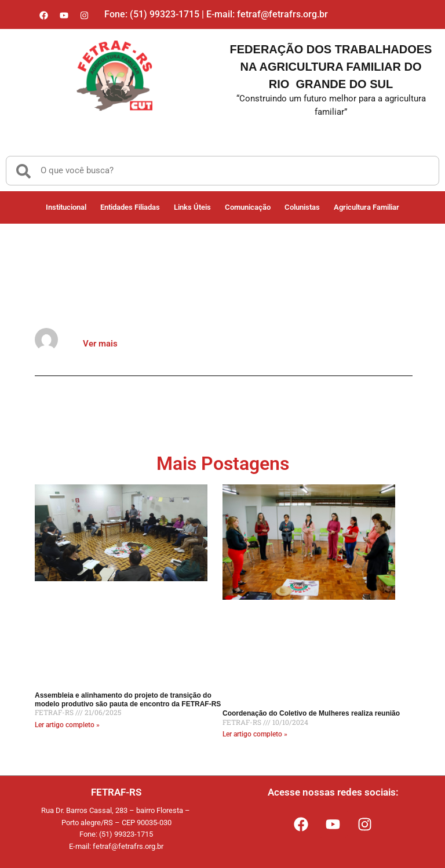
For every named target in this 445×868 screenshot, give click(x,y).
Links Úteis (192, 207)
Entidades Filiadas (130, 207)
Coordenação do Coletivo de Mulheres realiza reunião (311, 713)
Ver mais (100, 344)
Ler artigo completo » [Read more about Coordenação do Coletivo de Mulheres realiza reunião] (255, 734)
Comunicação (248, 207)
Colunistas (302, 207)
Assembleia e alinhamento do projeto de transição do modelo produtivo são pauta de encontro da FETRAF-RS (128, 699)
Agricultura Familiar (366, 207)
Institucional (66, 207)
